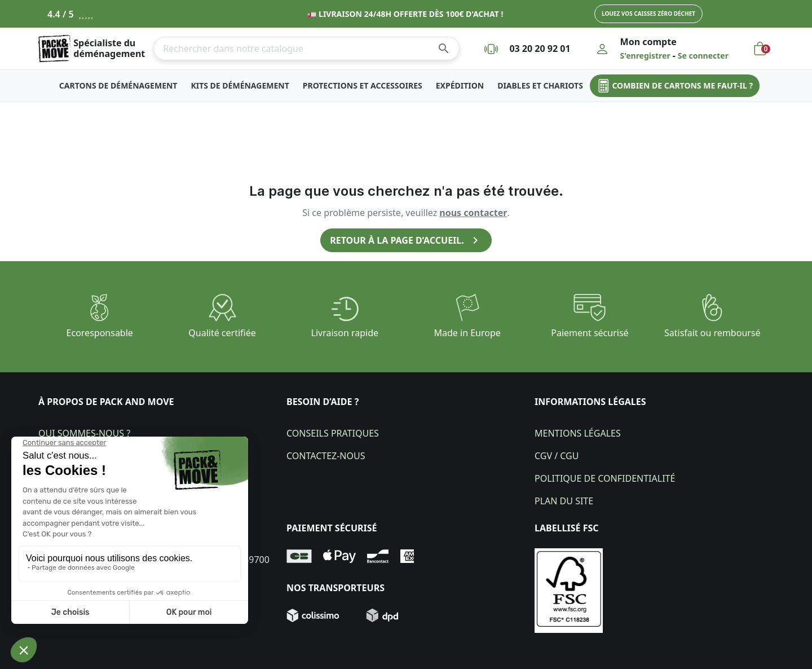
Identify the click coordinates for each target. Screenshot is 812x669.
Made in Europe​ (467, 333)
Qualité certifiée (222, 333)
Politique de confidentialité (605, 478)
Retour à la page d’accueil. (406, 240)
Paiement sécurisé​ (590, 333)
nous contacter (473, 213)
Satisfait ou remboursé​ (712, 333)
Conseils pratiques (333, 433)
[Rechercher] (306, 49)
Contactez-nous (326, 456)
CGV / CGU (557, 456)
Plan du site (564, 501)
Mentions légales (578, 433)
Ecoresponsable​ (100, 333)
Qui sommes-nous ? (84, 433)
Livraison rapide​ (345, 333)
